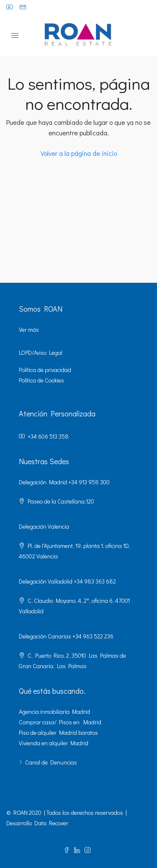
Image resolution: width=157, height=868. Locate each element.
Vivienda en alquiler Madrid (54, 743)
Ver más (29, 329)
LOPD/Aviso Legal (41, 353)
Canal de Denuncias (51, 762)
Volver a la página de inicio (79, 153)
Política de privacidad (45, 370)
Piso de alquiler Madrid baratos (58, 732)
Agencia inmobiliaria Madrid (54, 712)
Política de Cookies (41, 380)
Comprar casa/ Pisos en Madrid (60, 722)
